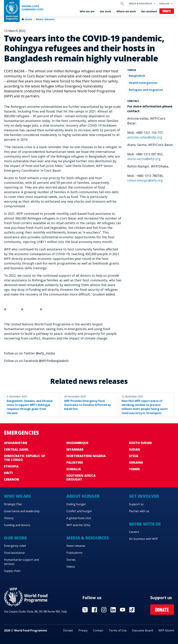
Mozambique (77, 443)
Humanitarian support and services (21, 562)
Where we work (126, 11)
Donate (167, 11)
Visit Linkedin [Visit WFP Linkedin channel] (113, 610)
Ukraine (136, 462)
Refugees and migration (146, 90)
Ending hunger (76, 504)
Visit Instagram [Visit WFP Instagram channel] (104, 610)
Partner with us (139, 511)
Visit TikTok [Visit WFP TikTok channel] (132, 610)
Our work (106, 11)
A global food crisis (79, 518)
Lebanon (12, 479)
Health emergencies (143, 83)
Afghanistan (16, 443)
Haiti (8, 473)
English (164, 4)
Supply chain (12, 571)
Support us (136, 504)
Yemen (134, 469)
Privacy (83, 630)
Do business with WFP (143, 539)
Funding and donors (17, 525)
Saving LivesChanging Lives (33, 8)
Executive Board (143, 630)
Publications (74, 553)
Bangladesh (137, 76)
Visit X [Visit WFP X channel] (85, 610)
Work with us (145, 524)
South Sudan (140, 443)
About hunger (83, 496)
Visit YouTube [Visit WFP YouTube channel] (123, 610)
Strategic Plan (13, 504)
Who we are (87, 11)
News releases (45, 19)
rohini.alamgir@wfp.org (145, 180)
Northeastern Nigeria (86, 456)
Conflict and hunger (79, 511)
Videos (71, 567)
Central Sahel (16, 449)
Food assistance (14, 553)
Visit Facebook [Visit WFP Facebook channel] (94, 610)
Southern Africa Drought (81, 477)
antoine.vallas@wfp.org (145, 137)
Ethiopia (11, 466)
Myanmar (75, 449)
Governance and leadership (22, 511)
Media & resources (140, 4)
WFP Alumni (166, 630)
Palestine (75, 462)
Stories (71, 560)
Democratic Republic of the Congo (25, 458)
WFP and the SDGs (78, 525)
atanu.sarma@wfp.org (144, 159)
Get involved (149, 11)
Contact (98, 630)
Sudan (135, 449)
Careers (134, 532)
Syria (134, 456)
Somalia (74, 469)
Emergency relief (15, 546)
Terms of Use (118, 630)
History (9, 518)
